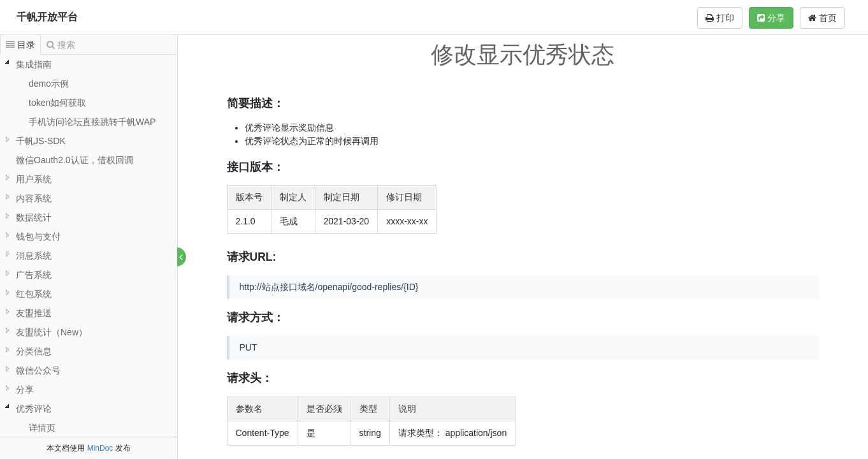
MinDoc (100, 448)
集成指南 (34, 64)
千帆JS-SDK (41, 141)
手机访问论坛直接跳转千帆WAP (92, 122)
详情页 (42, 428)
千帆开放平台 (47, 17)
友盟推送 (34, 313)
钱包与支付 (38, 237)
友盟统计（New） (52, 332)
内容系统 (34, 198)
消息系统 (34, 256)
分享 (771, 18)
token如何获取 (57, 103)
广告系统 (34, 275)
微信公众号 (38, 370)
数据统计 (34, 217)
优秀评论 (34, 409)
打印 (720, 18)
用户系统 (34, 179)
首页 (822, 18)
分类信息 (34, 351)
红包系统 (34, 294)
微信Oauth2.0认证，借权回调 (75, 160)
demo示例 (49, 84)
